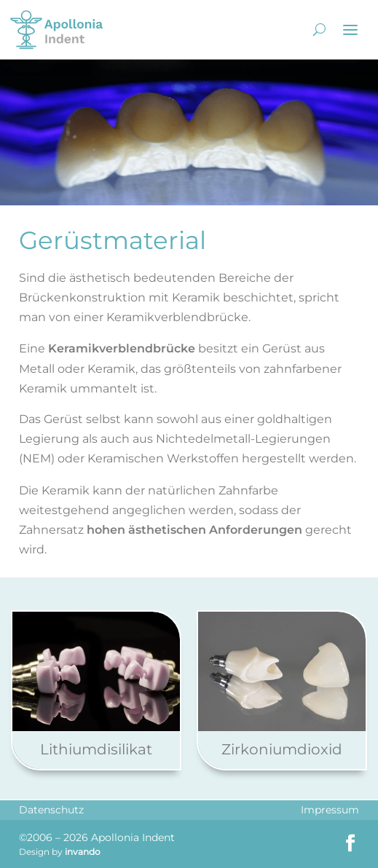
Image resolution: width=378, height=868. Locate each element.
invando (83, 852)
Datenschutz (51, 810)
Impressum (330, 810)
